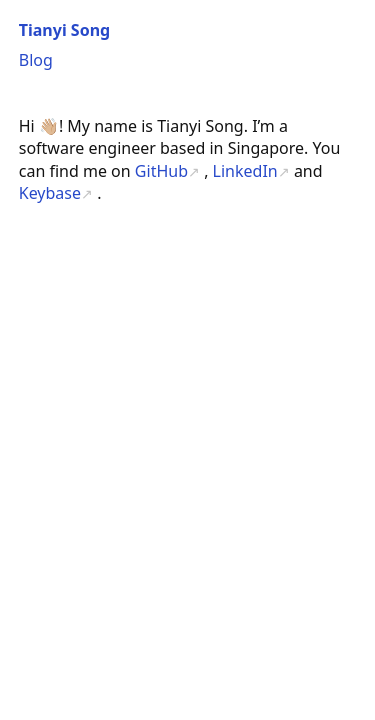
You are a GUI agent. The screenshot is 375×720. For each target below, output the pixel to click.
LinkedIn (245, 171)
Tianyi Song (64, 30)
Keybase (50, 193)
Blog (36, 60)
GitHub (161, 171)
